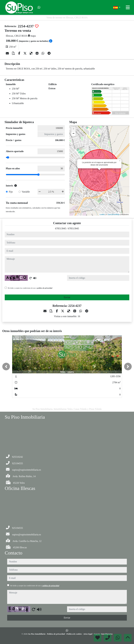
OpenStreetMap (114, 214)
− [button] (73, 134)
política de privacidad (45, 288)
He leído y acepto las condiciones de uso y (30, 288)
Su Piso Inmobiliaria (37, 634)
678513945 (61, 228)
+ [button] (73, 129)
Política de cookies (74, 634)
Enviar (67, 297)
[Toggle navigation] (128, 7)
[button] (6, 367)
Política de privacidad (56, 634)
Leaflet (102, 214)
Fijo (11, 192)
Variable (26, 192)
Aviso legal (88, 634)
